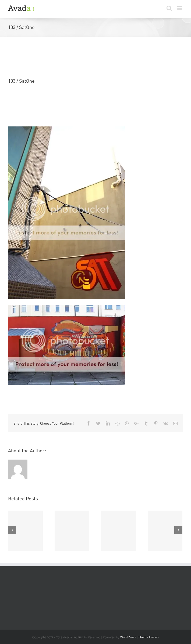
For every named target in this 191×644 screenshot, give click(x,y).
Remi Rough (21, 394)
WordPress (128, 637)
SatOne (16, 103)
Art (65, 394)
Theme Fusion (148, 637)
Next (173, 57)
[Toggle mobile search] (169, 8)
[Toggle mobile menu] (180, 8)
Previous (153, 57)
